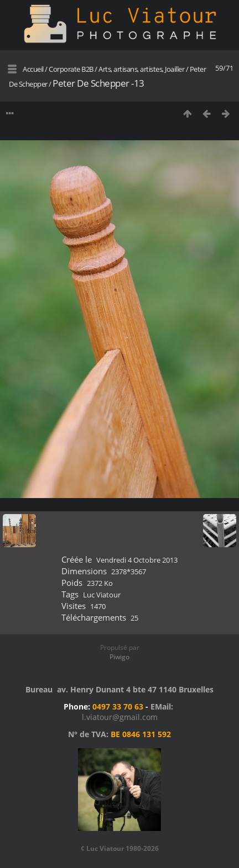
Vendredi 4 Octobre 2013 (137, 560)
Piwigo (119, 657)
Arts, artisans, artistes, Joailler (141, 69)
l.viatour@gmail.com (120, 717)
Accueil (33, 69)
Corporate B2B (71, 69)
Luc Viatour (102, 595)
